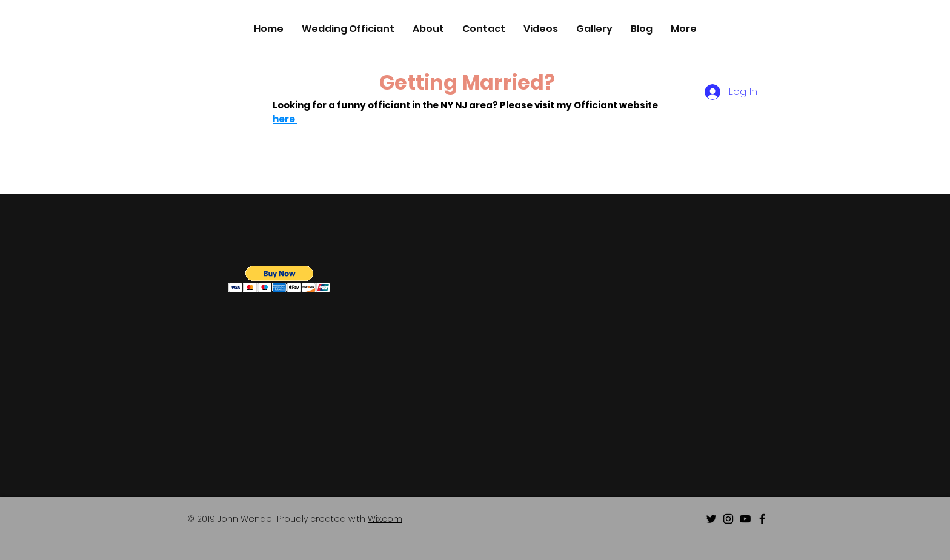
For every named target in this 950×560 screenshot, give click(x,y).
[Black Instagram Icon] (728, 519)
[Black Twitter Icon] (711, 519)
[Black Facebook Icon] (762, 519)
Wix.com (385, 519)
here (285, 119)
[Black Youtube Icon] (745, 519)
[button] (280, 279)
